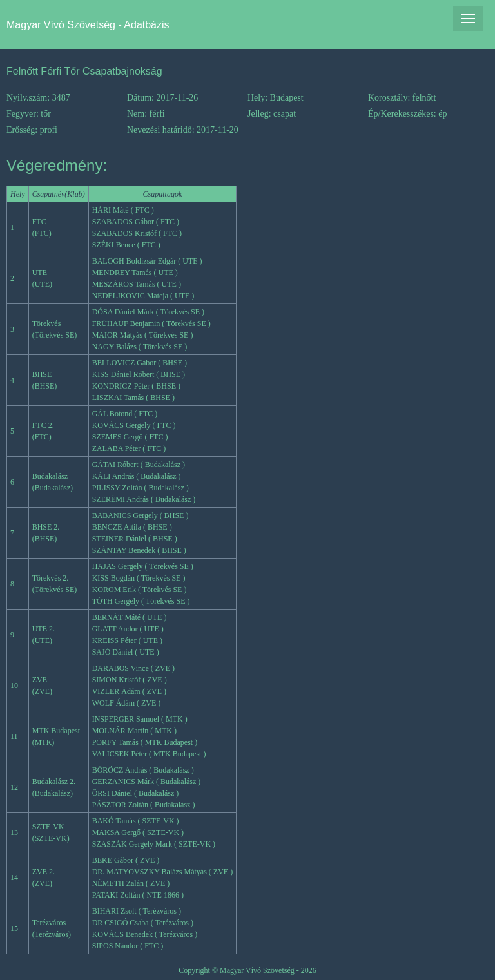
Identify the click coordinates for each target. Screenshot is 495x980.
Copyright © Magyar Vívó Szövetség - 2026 (247, 970)
